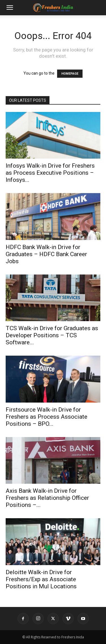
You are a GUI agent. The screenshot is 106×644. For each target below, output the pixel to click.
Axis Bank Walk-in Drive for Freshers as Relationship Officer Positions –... (47, 498)
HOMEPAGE (70, 74)
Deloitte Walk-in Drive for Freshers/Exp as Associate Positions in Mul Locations (41, 579)
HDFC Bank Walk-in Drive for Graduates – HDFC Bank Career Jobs (46, 254)
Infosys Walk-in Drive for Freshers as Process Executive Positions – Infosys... (50, 173)
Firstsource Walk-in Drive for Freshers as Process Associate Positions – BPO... (46, 417)
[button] (10, 8)
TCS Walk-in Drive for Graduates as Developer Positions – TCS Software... (52, 335)
